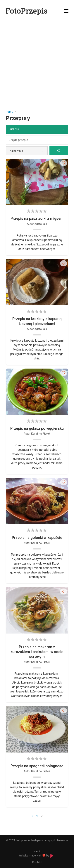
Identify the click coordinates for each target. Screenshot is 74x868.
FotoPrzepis (26, 11)
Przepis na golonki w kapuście (37, 538)
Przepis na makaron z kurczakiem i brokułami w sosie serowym (37, 652)
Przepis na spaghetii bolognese (37, 766)
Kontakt (37, 862)
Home (9, 112)
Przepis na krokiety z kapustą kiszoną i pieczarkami (37, 321)
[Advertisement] (37, 61)
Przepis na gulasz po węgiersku (37, 428)
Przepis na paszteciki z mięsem (37, 218)
